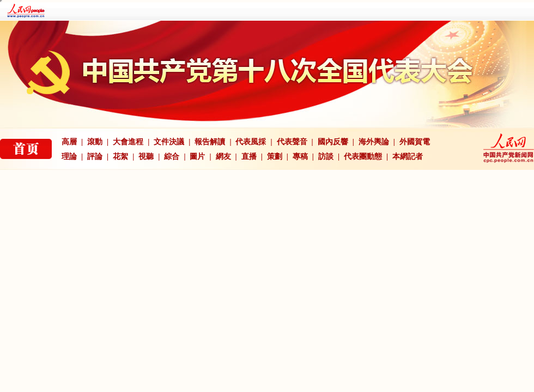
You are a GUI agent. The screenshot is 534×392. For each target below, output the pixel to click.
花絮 (120, 157)
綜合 (172, 157)
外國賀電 (415, 142)
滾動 (95, 142)
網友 (223, 157)
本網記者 (408, 157)
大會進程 (128, 142)
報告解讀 (210, 142)
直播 (249, 157)
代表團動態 (363, 157)
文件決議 (169, 142)
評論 (95, 157)
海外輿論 (374, 142)
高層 (69, 142)
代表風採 (251, 142)
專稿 (300, 157)
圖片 (197, 157)
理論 (69, 157)
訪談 (326, 157)
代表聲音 (292, 142)
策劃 (275, 157)
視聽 (146, 157)
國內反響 (333, 142)
